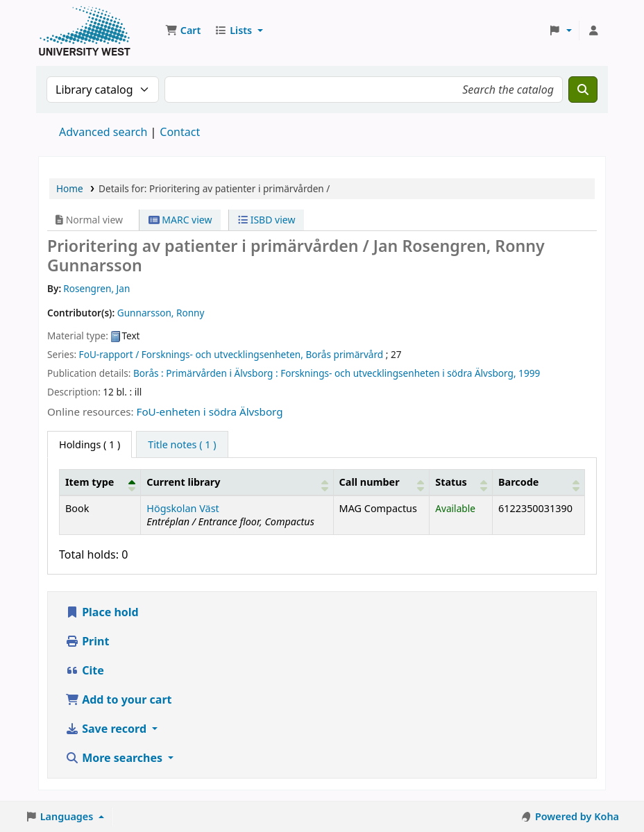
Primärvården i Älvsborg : (222, 373)
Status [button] (451, 482)
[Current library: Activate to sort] (237, 482)
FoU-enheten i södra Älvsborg (210, 411)
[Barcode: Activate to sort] (538, 482)
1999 (529, 373)
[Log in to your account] (593, 31)
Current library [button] (183, 482)
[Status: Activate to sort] (461, 482)
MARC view (180, 220)
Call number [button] (370, 482)
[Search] (583, 90)
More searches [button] (115, 758)
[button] (183, 31)
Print (87, 641)
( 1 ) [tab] (90, 444)
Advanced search (103, 132)
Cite (85, 670)
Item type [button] (90, 482)
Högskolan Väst (183, 508)
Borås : (149, 373)
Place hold (102, 612)
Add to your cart (119, 699)
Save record (107, 729)
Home (70, 188)
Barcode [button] (518, 482)
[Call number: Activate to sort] (381, 482)
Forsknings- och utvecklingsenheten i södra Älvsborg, (398, 373)
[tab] (182, 445)
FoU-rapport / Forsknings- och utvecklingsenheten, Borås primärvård (231, 354)
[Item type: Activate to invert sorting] (100, 482)
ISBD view (266, 220)
